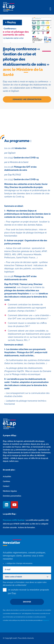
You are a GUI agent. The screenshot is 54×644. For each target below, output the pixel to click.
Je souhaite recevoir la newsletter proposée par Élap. (28, 592)
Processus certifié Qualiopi (14, 520)
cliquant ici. (46, 620)
